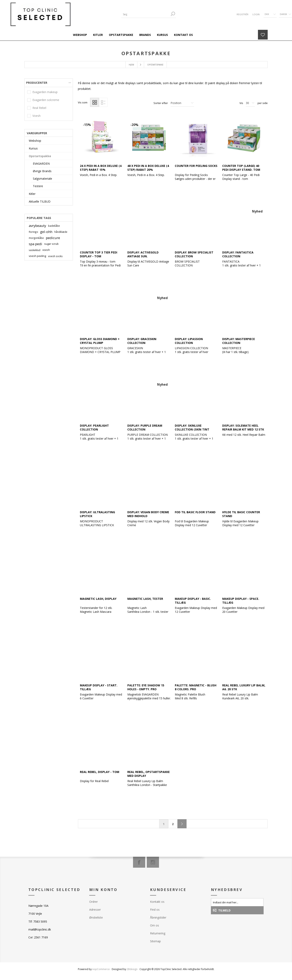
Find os (155, 910)
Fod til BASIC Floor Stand (195, 512)
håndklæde (61, 232)
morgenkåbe (36, 238)
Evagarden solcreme (46, 100)
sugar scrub (51, 244)
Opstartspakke (40, 156)
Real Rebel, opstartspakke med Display (149, 774)
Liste (103, 102)
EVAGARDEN (41, 164)
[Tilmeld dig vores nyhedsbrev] (237, 902)
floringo (33, 232)
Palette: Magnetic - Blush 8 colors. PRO (196, 687)
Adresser (95, 910)
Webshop (35, 141)
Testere (38, 186)
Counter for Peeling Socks (196, 166)
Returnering (158, 933)
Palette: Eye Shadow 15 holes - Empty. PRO (146, 687)
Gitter (95, 102)
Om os (155, 925)
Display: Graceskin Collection (142, 341)
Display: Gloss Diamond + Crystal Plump (100, 341)
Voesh (36, 116)
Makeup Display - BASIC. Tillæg (193, 601)
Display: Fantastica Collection (238, 254)
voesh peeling (37, 256)
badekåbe (54, 226)
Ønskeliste (96, 917)
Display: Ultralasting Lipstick (97, 514)
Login (256, 14)
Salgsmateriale (42, 179)
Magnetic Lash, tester (145, 599)
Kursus (33, 148)
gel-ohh (46, 232)
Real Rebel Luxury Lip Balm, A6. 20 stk (244, 687)
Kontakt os (157, 902)
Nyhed (257, 211)
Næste (182, 824)
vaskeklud (35, 250)
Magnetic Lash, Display (98, 599)
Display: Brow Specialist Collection (194, 254)
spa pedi (35, 244)
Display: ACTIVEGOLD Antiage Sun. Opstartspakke (143, 256)
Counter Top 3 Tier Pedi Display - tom (99, 254)
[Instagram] (153, 862)
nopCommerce (101, 969)
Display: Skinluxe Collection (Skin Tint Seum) (192, 429)
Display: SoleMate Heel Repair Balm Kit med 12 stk (243, 427)
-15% (87, 125)
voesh (46, 250)
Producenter (37, 83)
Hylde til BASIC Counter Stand (241, 514)
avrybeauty (37, 226)
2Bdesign (132, 969)
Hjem (131, 65)
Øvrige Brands (42, 171)
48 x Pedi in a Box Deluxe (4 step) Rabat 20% (148, 168)
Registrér (243, 14)
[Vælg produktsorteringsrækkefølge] (182, 103)
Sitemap (155, 941)
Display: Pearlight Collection (94, 427)
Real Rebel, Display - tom (100, 772)
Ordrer (93, 902)
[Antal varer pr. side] (250, 103)
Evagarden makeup (45, 92)
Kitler (32, 194)
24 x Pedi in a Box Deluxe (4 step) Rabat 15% (101, 168)
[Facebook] (139, 862)
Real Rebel (39, 108)
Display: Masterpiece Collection (239, 341)
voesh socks (55, 256)
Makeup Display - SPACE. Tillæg (241, 601)
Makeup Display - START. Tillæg (99, 687)
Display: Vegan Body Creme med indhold (148, 514)
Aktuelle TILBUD (40, 201)
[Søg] (146, 14)
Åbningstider (158, 917)
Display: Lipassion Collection (189, 341)
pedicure (53, 238)
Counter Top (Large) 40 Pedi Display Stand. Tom (241, 168)
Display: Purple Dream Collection (145, 427)
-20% (134, 125)
